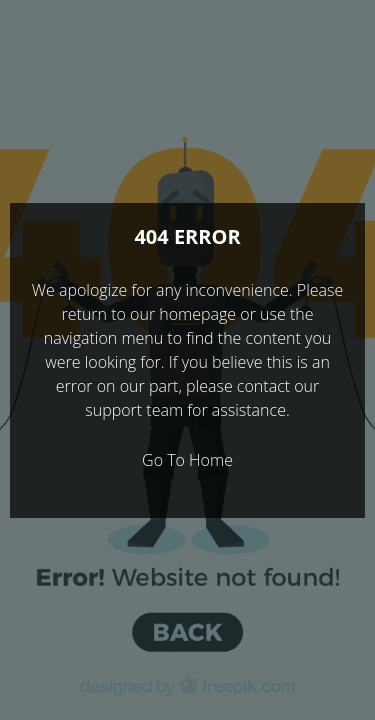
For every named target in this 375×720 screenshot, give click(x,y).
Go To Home (187, 460)
